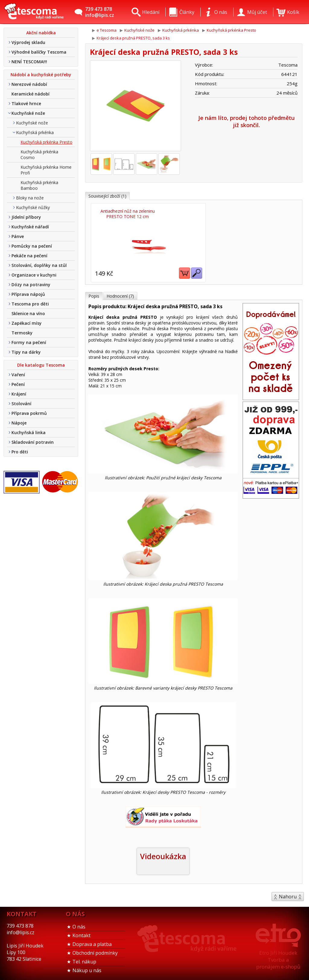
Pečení (18, 384)
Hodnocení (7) (120, 294)
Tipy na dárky (26, 352)
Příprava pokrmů (29, 413)
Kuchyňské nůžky (33, 207)
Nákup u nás (87, 968)
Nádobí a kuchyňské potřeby (41, 75)
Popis (94, 294)
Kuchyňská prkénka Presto (46, 142)
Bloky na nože (30, 198)
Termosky (22, 333)
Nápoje (19, 423)
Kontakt (81, 933)
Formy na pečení (29, 342)
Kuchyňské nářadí (30, 227)
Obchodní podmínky (95, 951)
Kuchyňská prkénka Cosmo (39, 155)
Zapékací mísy (27, 323)
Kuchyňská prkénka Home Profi (46, 170)
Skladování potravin (33, 442)
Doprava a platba (92, 942)
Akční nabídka (41, 33)
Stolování (21, 404)
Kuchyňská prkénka (35, 132)
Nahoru (288, 894)
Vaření (18, 375)
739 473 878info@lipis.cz (100, 12)
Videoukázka (163, 854)
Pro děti (20, 452)
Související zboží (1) (107, 196)
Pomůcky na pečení (32, 246)
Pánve (18, 236)
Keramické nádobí (30, 94)
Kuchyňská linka (29, 432)
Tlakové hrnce (26, 103)
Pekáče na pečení (29, 256)
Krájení (19, 394)
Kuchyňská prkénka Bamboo (39, 185)
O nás (79, 925)
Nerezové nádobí (29, 84)
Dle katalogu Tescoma (41, 365)
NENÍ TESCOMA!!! (29, 62)
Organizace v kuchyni (34, 275)
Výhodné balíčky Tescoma (39, 52)
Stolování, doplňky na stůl (39, 265)
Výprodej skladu (28, 42)
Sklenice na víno (28, 313)
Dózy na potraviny (31, 285)
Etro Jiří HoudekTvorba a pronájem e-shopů (278, 958)
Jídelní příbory (26, 217)
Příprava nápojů (28, 294)
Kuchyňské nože (28, 113)
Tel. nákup (84, 960)
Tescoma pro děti (30, 304)
